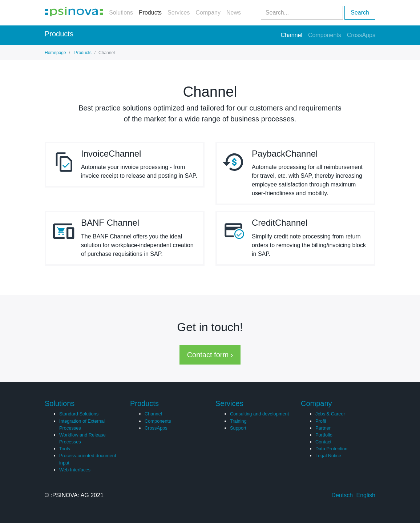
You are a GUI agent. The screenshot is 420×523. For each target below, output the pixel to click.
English (366, 495)
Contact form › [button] (210, 355)
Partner (323, 428)
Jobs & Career (330, 414)
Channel (291, 34)
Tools (65, 449)
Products (150, 13)
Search (360, 13)
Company (208, 13)
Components (325, 35)
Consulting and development (259, 414)
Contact (323, 442)
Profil (321, 421)
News (234, 13)
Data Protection (331, 449)
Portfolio (324, 435)
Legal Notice (328, 456)
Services (179, 13)
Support (238, 428)
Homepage (55, 53)
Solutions (121, 13)
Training (238, 421)
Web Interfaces (75, 470)
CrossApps (361, 35)
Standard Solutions (79, 414)
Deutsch (342, 495)
